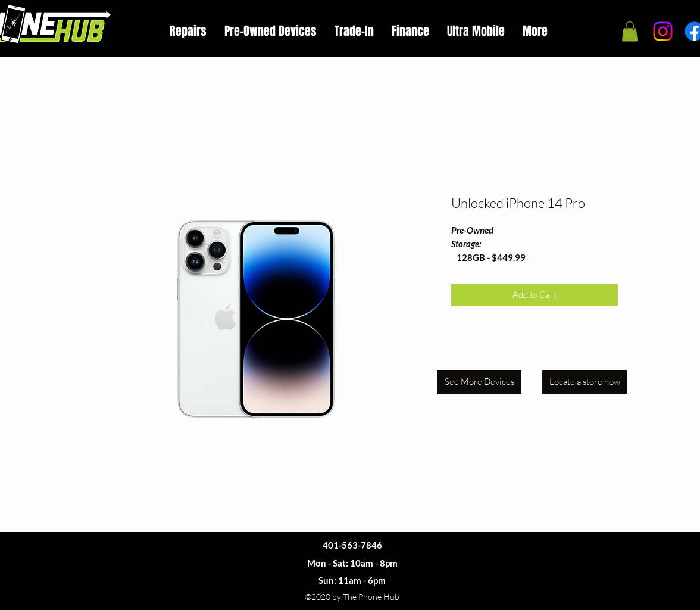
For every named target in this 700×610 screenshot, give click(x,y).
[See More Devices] (479, 382)
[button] (630, 31)
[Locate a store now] (585, 382)
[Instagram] (663, 31)
